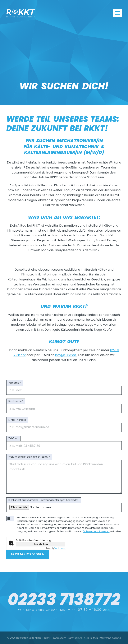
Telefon (13, 438)
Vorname (15, 383)
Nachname (16, 401)
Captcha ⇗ (55, 548)
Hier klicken (40, 544)
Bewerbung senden (27, 554)
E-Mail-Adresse (17, 420)
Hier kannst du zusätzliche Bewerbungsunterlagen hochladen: (44, 500)
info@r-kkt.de (66, 355)
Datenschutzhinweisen (96, 531)
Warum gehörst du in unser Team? (29, 457)
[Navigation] (117, 13)
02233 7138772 (64, 584)
